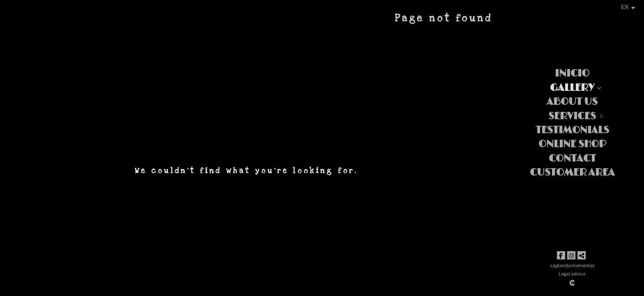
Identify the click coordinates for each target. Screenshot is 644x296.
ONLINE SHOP (572, 144)
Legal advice (572, 274)
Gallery (572, 88)
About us (572, 102)
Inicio (572, 73)
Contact (572, 158)
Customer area (572, 172)
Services (572, 116)
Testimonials (572, 130)
